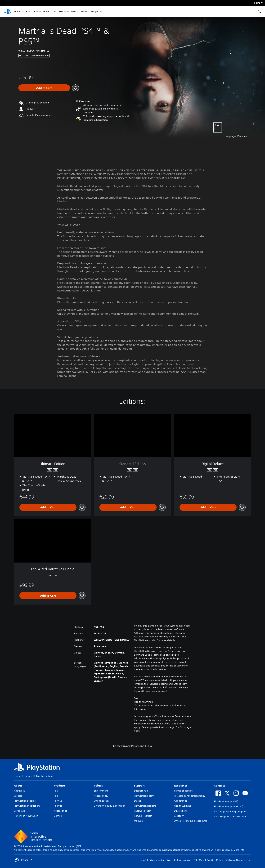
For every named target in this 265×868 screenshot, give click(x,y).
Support (95, 12)
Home (17, 776)
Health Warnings (143, 702)
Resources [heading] (181, 785)
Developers (180, 811)
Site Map (199, 860)
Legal (143, 860)
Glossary (179, 816)
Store (84, 12)
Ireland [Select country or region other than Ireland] (24, 860)
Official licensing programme (191, 821)
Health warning (183, 806)
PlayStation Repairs (145, 806)
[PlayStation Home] (8, 12)
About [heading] (18, 785)
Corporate (19, 811)
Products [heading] (60, 785)
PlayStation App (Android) (228, 806)
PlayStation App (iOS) (226, 801)
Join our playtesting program (230, 811)
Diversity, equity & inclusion (110, 806)
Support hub (141, 791)
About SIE (19, 791)
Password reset (143, 811)
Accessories (60, 12)
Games (18, 12)
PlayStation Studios (25, 801)
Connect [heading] (219, 785)
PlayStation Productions (27, 806)
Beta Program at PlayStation (230, 816)
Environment (101, 791)
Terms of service (183, 791)
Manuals (139, 821)
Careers (18, 796)
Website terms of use (179, 860)
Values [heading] (98, 785)
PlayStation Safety (144, 796)
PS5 (28, 12)
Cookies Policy (215, 860)
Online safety (101, 801)
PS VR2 (58, 801)
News (74, 12)
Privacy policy (157, 860)
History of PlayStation (26, 816)
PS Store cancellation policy (190, 796)
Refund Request (143, 816)
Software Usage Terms (238, 860)
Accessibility (101, 796)
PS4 (36, 12)
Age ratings (181, 801)
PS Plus (46, 12)
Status (138, 801)
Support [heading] (139, 785)
